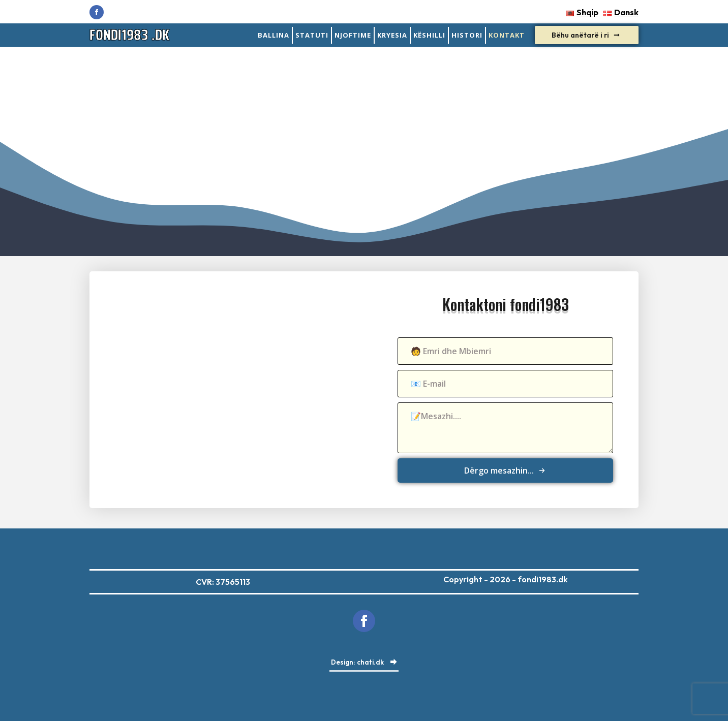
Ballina (274, 35)
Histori (467, 35)
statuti (312, 35)
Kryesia (392, 35)
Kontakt (507, 35)
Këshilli (429, 35)
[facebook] (97, 12)
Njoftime (353, 35)
